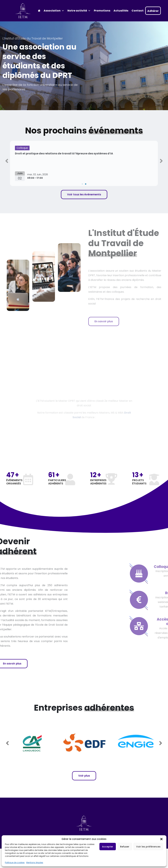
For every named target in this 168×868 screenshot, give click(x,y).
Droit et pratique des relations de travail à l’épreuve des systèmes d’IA (64, 153)
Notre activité (79, 11)
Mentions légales (35, 862)
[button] (161, 839)
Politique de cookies (15, 862)
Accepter (108, 847)
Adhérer (153, 11)
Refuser (125, 847)
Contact (138, 11)
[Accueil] (39, 11)
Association (54, 11)
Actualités (121, 11)
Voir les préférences (148, 847)
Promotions (102, 11)
